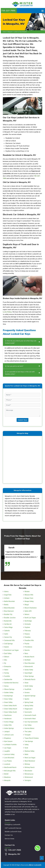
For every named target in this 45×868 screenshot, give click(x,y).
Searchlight (28, 673)
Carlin (6, 634)
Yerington (28, 780)
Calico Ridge (8, 627)
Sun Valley (28, 725)
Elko (6, 660)
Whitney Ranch (30, 767)
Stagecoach (29, 709)
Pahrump (28, 631)
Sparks (27, 699)
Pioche (27, 644)
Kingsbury (8, 738)
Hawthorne (8, 715)
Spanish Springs (30, 696)
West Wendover (30, 761)
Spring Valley (29, 706)
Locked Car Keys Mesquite (20, 32)
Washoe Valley (30, 751)
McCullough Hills (10, 771)
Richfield (28, 660)
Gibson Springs (9, 689)
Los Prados (8, 761)
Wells (26, 754)
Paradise (28, 637)
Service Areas (9, 839)
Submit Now (22, 420)
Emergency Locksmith (13, 824)
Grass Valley (8, 699)
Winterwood (29, 777)
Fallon (6, 670)
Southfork (28, 689)
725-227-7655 (8, 11)
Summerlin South (30, 715)
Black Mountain (9, 608)
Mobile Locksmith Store (13, 832)
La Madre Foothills (10, 745)
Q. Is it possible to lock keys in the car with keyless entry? (22, 373)
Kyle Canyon (8, 741)
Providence (28, 647)
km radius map (22, 459)
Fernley (7, 673)
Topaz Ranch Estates (32, 738)
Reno (26, 653)
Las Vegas (8, 748)
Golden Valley (9, 693)
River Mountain (30, 663)
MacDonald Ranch (10, 767)
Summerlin (28, 712)
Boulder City (8, 614)
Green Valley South (10, 712)
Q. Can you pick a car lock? (22, 366)
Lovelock (7, 764)
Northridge (28, 621)
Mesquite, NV (14, 854)
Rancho (27, 650)
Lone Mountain (9, 758)
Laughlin (7, 751)
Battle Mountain (9, 601)
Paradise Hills (29, 640)
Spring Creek (29, 702)
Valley (27, 745)
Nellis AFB (28, 611)
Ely (5, 663)
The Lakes (28, 732)
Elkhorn (7, 657)
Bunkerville (8, 621)
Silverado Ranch (30, 679)
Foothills (7, 676)
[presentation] (3, 557)
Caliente (7, 631)
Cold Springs (8, 644)
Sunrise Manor (29, 728)
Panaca (27, 634)
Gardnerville (8, 679)
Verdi (26, 748)
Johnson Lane (9, 735)
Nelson (27, 614)
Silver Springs (29, 676)
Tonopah (28, 735)
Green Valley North (10, 706)
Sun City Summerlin (31, 722)
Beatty (6, 605)
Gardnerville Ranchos (11, 683)
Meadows (7, 777)
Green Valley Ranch (11, 709)
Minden (27, 592)
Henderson (8, 719)
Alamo (6, 592)
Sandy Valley (29, 670)
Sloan (27, 683)
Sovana (27, 693)
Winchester (28, 771)
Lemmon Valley (9, 754)
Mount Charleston (31, 608)
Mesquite (10, 32)
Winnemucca (29, 774)
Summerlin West (30, 719)
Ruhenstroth (29, 667)
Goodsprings (8, 696)
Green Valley (8, 702)
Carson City (8, 637)
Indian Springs (9, 728)
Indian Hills (8, 725)
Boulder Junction (10, 618)
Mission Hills (29, 595)
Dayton (7, 647)
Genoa (6, 686)
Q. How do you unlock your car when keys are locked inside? (22, 342)
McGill (6, 774)
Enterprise (8, 667)
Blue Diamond (9, 611)
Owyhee (27, 627)
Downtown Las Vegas (11, 650)
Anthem (7, 598)
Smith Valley (29, 686)
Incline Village (9, 722)
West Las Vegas (30, 758)
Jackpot (7, 732)
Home (4, 32)
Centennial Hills (9, 640)
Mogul (27, 605)
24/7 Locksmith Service (13, 828)
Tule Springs (29, 741)
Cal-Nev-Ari (8, 624)
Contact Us (9, 835)
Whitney (27, 764)
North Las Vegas (30, 618)
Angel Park (8, 595)
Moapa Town (29, 598)
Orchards (28, 624)
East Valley (8, 653)
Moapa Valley (29, 601)
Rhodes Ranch (29, 657)
